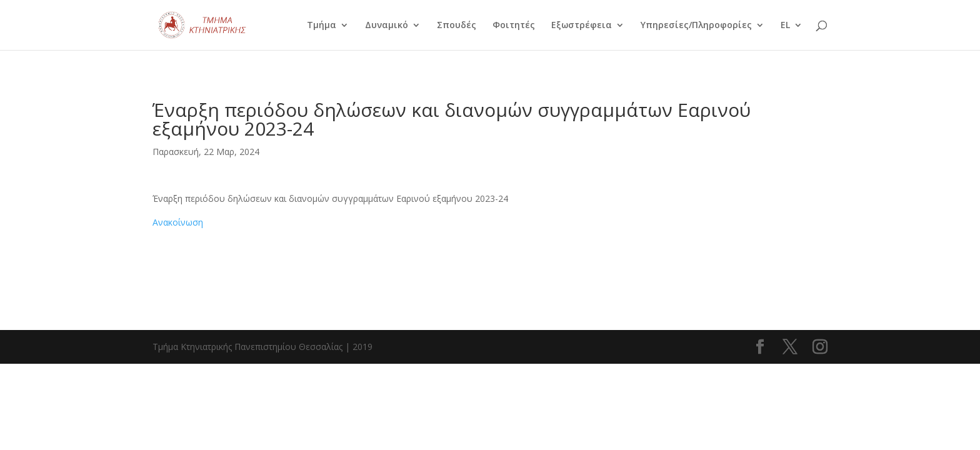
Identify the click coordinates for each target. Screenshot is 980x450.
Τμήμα (322, 26)
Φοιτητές (514, 26)
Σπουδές (457, 26)
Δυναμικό (387, 26)
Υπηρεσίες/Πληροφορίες (696, 26)
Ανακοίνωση (178, 222)
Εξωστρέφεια (582, 26)
